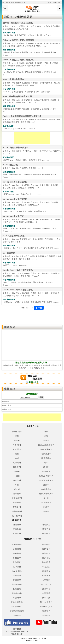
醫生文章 (17, 558)
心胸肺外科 (46, 454)
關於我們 (46, 611)
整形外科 (17, 507)
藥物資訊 (10, 389)
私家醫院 (17, 589)
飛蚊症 (9, 17)
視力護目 (17, 567)
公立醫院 (46, 580)
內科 (17, 458)
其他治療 (17, 534)
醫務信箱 (17, 580)
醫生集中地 (17, 593)
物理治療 (17, 525)
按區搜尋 (46, 549)
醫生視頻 (46, 598)
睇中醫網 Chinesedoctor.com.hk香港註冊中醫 (17, 632)
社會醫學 (17, 503)
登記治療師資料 (17, 611)
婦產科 (17, 441)
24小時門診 (46, 584)
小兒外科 (46, 472)
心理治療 (46, 525)
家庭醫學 (17, 449)
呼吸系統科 (17, 498)
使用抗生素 (7, 405)
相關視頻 (10, 327)
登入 (50, 3)
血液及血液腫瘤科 (46, 445)
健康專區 (46, 558)
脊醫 (46, 432)
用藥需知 (6, 401)
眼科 (17, 454)
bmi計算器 (17, 571)
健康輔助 (46, 534)
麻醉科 (46, 485)
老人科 (17, 489)
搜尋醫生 (46, 545)
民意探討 (46, 567)
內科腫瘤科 (46, 489)
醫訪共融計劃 (17, 602)
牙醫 (46, 436)
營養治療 (46, 529)
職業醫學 (17, 494)
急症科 (46, 511)
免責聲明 (46, 615)
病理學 (46, 507)
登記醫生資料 (46, 607)
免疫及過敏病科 (46, 494)
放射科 (46, 498)
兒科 (17, 436)
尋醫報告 (17, 549)
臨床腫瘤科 (46, 503)
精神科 (46, 467)
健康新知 (46, 571)
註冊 (55, 3)
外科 (17, 485)
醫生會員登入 (46, 602)
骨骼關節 (17, 562)
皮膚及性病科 (46, 449)
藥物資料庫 (7, 409)
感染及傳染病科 (46, 476)
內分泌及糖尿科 (46, 480)
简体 (60, 3)
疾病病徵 (46, 576)
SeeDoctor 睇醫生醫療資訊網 (14, 3)
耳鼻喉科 (17, 445)
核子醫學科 (17, 516)
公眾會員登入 (17, 607)
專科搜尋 (17, 553)
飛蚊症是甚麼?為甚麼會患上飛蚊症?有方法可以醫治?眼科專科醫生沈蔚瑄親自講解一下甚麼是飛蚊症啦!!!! (32, 365)
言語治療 (17, 529)
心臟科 (17, 476)
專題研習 (46, 553)
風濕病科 (17, 463)
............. (30, 35)
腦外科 (17, 472)
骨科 (46, 463)
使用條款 (17, 615)
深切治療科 (17, 511)
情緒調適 (46, 562)
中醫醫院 (46, 593)
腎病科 (46, 441)
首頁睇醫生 (17, 545)
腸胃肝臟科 (46, 458)
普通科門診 (17, 432)
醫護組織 (17, 598)
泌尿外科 (17, 480)
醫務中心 (46, 589)
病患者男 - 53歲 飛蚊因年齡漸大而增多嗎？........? (23, 168)
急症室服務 (17, 584)
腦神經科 (17, 467)
